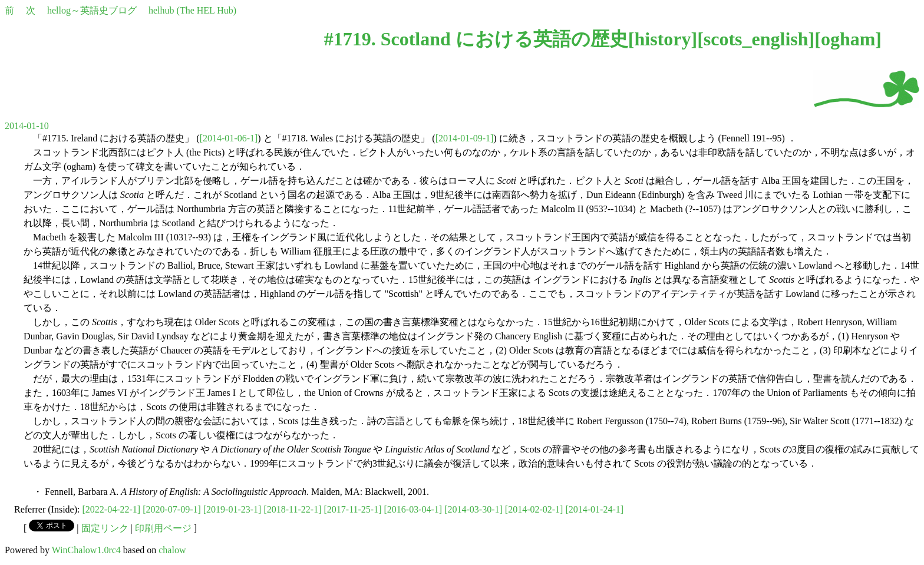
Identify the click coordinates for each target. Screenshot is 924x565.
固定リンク (105, 528)
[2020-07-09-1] (172, 509)
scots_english (756, 39)
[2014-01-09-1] (465, 138)
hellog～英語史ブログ (92, 10)
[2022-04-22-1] (112, 509)
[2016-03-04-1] (413, 509)
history (662, 39)
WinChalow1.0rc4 (86, 550)
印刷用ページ (163, 528)
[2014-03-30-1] (473, 509)
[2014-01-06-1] (229, 138)
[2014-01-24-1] (594, 509)
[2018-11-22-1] (292, 509)
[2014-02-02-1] (534, 509)
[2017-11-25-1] (352, 509)
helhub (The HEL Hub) (192, 10)
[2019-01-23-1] (232, 509)
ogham (848, 39)
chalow (172, 550)
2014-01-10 (27, 126)
